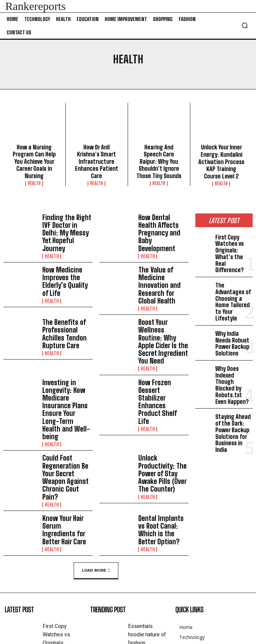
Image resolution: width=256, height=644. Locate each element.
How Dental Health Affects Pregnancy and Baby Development (163, 218)
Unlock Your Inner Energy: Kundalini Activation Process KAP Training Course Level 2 (221, 159)
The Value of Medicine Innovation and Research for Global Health (162, 256)
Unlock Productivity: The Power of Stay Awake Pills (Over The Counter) (161, 378)
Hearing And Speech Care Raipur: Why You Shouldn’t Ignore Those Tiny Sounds (159, 156)
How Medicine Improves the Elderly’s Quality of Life (67, 255)
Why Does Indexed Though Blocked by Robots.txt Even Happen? (232, 338)
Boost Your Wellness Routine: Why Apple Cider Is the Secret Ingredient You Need (160, 293)
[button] (245, 25)
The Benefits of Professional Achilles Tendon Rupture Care (65, 292)
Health (34, 172)
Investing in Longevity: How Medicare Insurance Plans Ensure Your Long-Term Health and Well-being (67, 335)
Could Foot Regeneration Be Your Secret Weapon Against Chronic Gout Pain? (66, 381)
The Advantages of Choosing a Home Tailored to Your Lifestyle (233, 274)
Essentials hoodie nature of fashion (147, 520)
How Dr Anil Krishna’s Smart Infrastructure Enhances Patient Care (96, 156)
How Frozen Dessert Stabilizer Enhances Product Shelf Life (160, 329)
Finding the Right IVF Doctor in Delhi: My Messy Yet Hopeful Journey (64, 219)
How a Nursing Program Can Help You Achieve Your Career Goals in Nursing (34, 156)
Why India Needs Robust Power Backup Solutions (233, 305)
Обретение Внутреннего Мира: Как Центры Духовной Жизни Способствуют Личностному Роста (146, 588)
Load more (96, 457)
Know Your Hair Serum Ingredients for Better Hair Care (67, 420)
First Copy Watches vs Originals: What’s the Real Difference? (232, 241)
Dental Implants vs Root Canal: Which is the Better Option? (161, 420)
